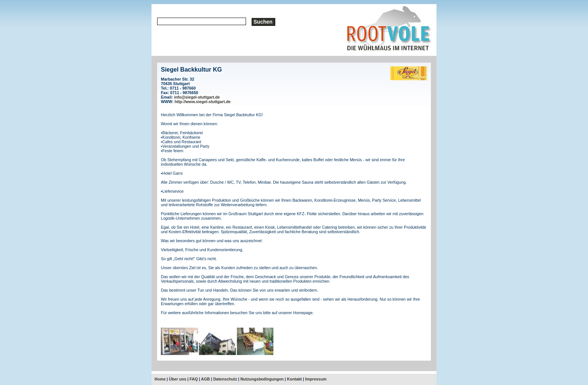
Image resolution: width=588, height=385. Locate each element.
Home (160, 379)
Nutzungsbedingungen (262, 379)
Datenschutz (225, 379)
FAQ (194, 379)
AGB (205, 379)
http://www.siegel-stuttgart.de (203, 102)
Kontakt (294, 379)
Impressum (316, 379)
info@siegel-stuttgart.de (197, 97)
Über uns (178, 379)
